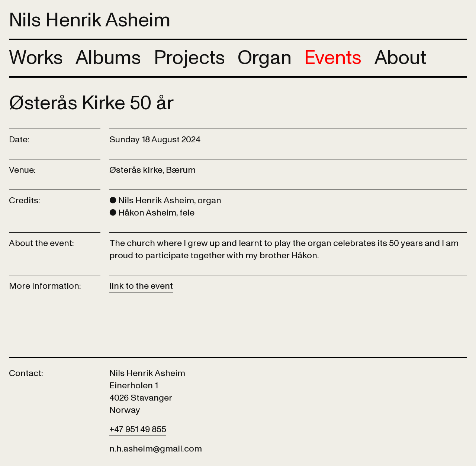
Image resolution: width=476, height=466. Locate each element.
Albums (108, 58)
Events (333, 58)
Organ (265, 58)
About (400, 58)
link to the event (141, 286)
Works (36, 58)
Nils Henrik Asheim (90, 20)
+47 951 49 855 (138, 429)
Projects (189, 58)
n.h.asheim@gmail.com (156, 449)
